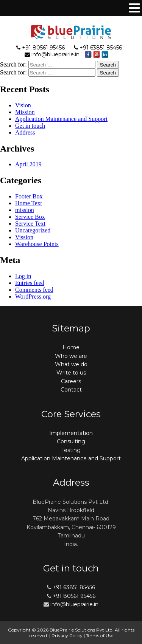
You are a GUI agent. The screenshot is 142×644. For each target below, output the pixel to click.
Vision (23, 105)
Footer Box (29, 196)
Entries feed (30, 283)
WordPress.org (33, 296)
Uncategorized (33, 230)
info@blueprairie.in (55, 54)
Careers (71, 381)
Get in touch (30, 126)
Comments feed (34, 290)
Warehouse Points (37, 244)
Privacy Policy (67, 635)
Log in (23, 276)
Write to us (71, 373)
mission (25, 210)
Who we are (71, 356)
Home (71, 347)
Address (25, 132)
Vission (24, 237)
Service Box (30, 217)
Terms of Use (100, 635)
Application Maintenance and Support (61, 119)
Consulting (71, 441)
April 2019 (28, 164)
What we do (71, 364)
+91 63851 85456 (101, 48)
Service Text (30, 224)
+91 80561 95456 (43, 48)
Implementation (71, 433)
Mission (25, 112)
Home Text (29, 203)
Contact (71, 390)
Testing (71, 450)
